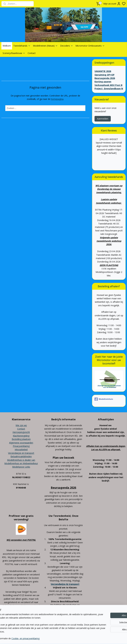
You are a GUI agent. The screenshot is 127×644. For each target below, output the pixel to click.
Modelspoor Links (21, 467)
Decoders (67, 46)
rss (81, 628)
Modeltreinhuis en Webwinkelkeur (21, 463)
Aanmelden (103, 119)
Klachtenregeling (21, 436)
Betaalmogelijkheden (21, 456)
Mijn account (112, 4)
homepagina (57, 99)
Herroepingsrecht (21, 432)
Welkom (7, 46)
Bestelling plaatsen (21, 439)
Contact (32, 53)
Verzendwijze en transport (21, 453)
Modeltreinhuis (104, 399)
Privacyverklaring (21, 446)
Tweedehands (22, 46)
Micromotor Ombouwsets (90, 46)
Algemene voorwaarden (21, 443)
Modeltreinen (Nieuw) (45, 46)
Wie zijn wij (21, 425)
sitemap (74, 628)
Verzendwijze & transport (65, 584)
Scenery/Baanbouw (14, 53)
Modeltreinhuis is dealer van (21, 460)
